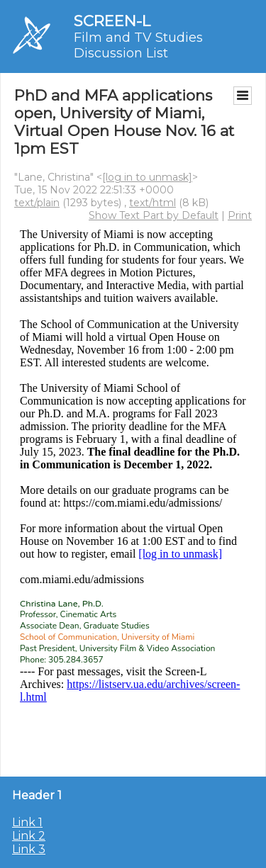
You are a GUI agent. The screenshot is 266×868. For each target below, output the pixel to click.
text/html (153, 203)
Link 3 (29, 849)
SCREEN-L (112, 21)
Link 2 (29, 836)
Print (240, 215)
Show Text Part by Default (154, 215)
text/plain (37, 203)
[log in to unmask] (147, 177)
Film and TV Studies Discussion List (138, 45)
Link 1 (27, 822)
